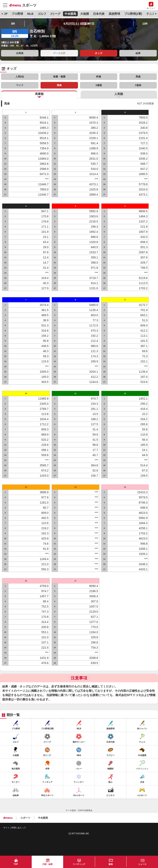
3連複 (99, 85)
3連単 (138, 85)
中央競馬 (70, 14)
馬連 (138, 77)
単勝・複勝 (59, 77)
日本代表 (99, 14)
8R (13, 24)
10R (145, 24)
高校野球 (114, 14)
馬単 (59, 85)
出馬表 (20, 53)
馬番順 (39, 94)
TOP (5, 14)
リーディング (79, 864)
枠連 (99, 77)
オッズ (99, 53)
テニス (151, 14)
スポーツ (25, 818)
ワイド (20, 85)
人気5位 (20, 77)
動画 (111, 864)
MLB (30, 14)
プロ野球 (17, 14)
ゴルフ (42, 14)
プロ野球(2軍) (133, 14)
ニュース (142, 864)
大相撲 (85, 14)
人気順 (119, 94)
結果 (138, 53)
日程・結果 (48, 864)
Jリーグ (55, 14)
